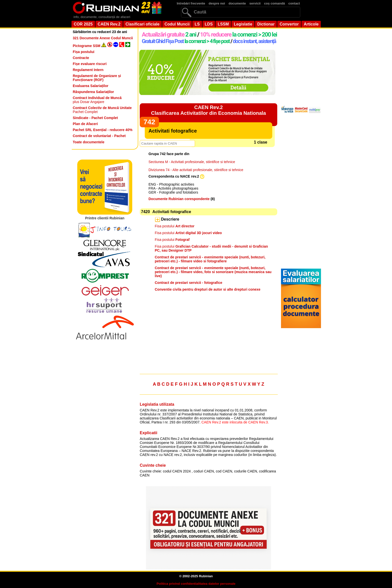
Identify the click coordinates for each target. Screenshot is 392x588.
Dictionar (266, 24)
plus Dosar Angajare (97, 100)
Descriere (170, 219)
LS (197, 24)
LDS (209, 24)
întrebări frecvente (191, 3)
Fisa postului (175, 226)
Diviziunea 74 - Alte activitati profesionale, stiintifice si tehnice (196, 170)
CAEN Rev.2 (109, 24)
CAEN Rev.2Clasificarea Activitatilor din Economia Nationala (208, 110)
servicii (255, 3)
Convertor (289, 24)
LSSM (223, 24)
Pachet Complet (102, 110)
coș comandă (274, 3)
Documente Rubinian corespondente (179, 199)
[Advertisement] (208, 335)
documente (237, 3)
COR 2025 (83, 24)
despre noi (217, 3)
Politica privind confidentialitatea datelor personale (196, 584)
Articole (311, 24)
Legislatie (243, 24)
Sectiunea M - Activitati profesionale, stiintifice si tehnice (192, 162)
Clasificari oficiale (142, 24)
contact (294, 3)
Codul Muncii (177, 24)
